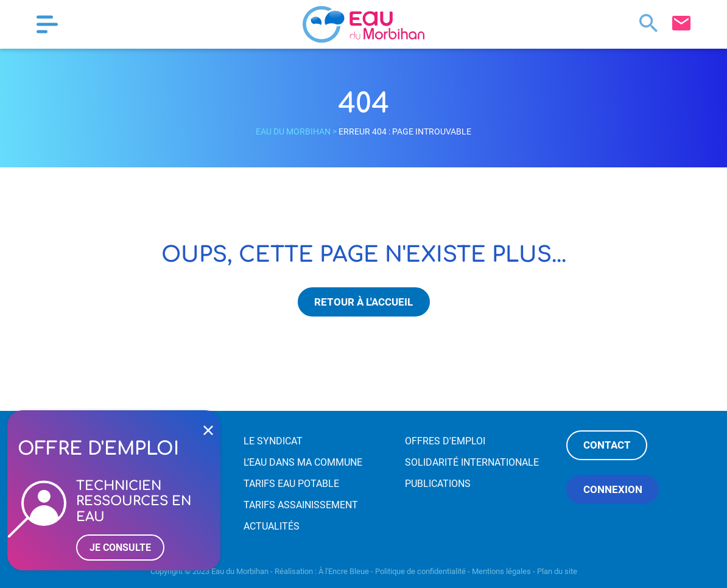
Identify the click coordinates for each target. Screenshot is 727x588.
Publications (438, 484)
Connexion (613, 489)
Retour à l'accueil (363, 302)
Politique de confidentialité (420, 571)
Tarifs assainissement (301, 505)
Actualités (272, 526)
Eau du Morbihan (293, 131)
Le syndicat (273, 441)
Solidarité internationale (472, 462)
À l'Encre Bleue (344, 571)
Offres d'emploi (445, 441)
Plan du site (557, 571)
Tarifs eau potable (291, 484)
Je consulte (120, 548)
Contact (607, 445)
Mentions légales (501, 571)
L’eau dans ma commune (303, 462)
